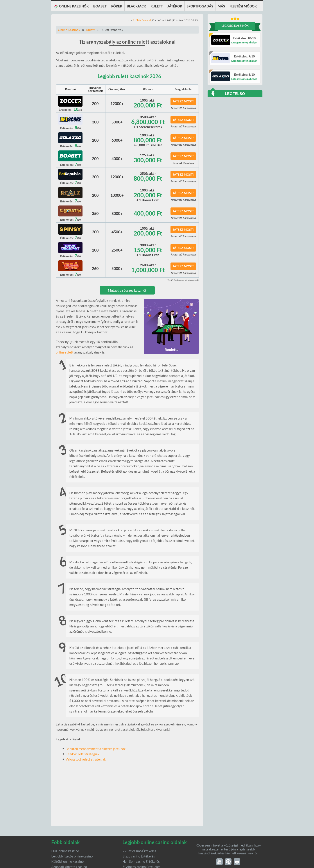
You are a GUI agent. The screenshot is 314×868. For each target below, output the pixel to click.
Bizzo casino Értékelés (139, 856)
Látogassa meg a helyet (244, 42)
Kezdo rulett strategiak (83, 754)
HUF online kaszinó (65, 851)
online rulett (65, 352)
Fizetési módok (243, 6)
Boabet (100, 6)
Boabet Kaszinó (183, 163)
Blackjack (136, 6)
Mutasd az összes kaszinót (127, 290)
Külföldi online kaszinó (67, 861)
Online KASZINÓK (71, 6)
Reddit (237, 862)
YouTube (219, 862)
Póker (117, 6)
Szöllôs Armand (142, 20)
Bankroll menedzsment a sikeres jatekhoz (96, 749)
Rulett (157, 6)
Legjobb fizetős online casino (72, 856)
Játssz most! (183, 101)
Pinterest (228, 862)
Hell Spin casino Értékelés (141, 861)
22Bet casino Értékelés (139, 851)
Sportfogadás (200, 6)
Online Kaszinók (69, 30)
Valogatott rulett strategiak (86, 759)
